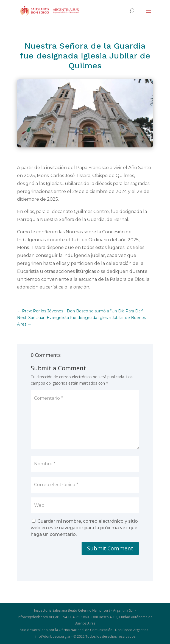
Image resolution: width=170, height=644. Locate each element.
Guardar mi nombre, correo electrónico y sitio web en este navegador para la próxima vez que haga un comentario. (84, 528)
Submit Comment (110, 548)
